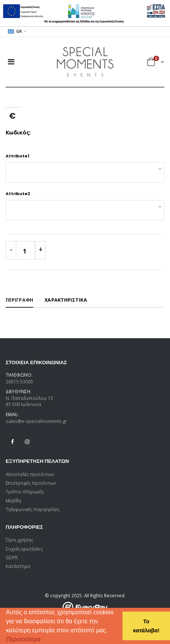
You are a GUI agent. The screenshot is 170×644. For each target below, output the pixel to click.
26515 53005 (19, 382)
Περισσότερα (23, 639)
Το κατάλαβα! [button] (146, 626)
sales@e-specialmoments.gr (36, 421)
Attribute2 (18, 194)
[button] (43, 640)
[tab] (19, 301)
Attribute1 (18, 156)
